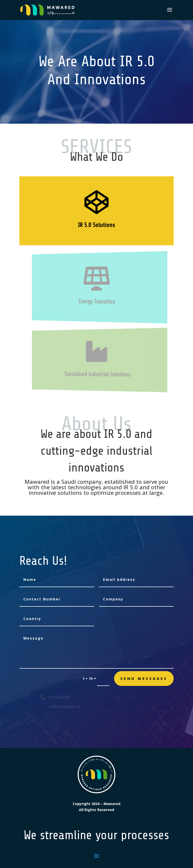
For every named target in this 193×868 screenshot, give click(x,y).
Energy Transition (97, 302)
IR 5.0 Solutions (97, 225)
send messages (144, 678)
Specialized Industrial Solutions (98, 375)
